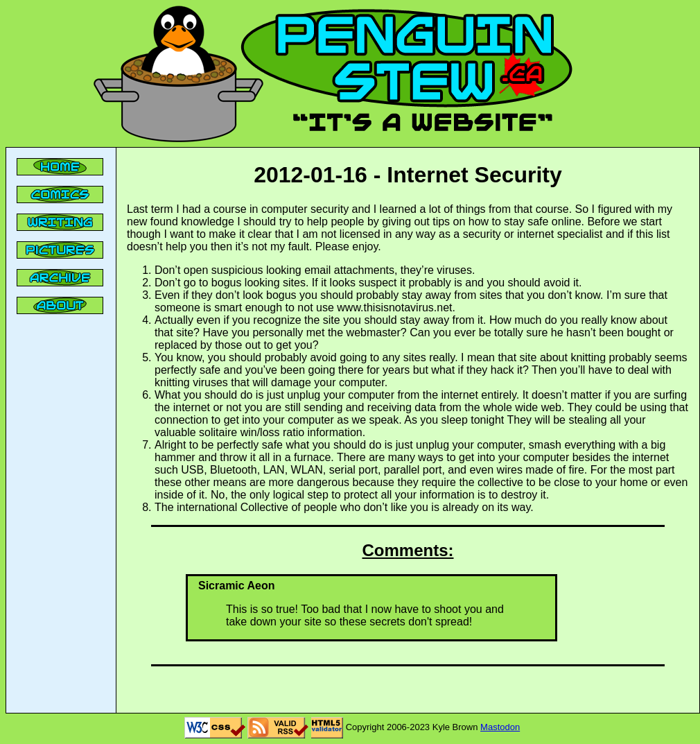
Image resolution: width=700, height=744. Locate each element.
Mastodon (500, 727)
